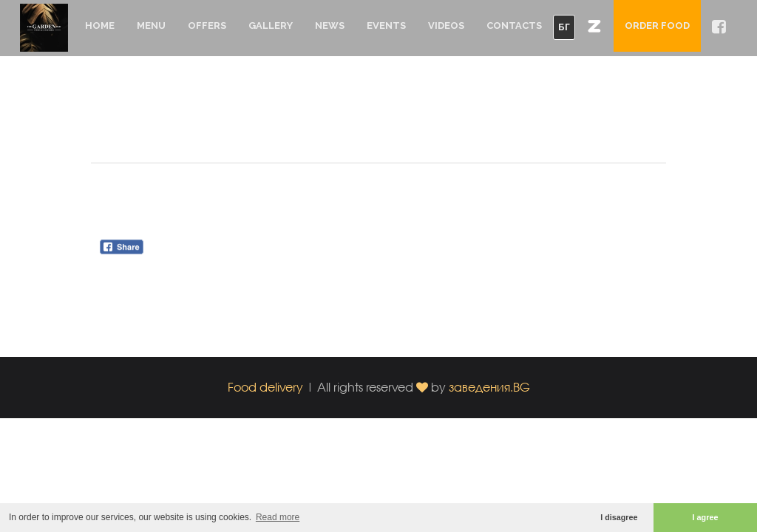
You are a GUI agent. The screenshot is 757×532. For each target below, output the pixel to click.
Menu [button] (151, 25)
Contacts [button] (514, 25)
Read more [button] (278, 517)
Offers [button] (207, 25)
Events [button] (386, 25)
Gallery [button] (271, 25)
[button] (594, 26)
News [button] (330, 25)
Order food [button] (657, 25)
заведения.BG (489, 387)
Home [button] (100, 25)
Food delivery (265, 387)
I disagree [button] (619, 517)
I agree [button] (706, 517)
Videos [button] (446, 25)
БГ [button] (564, 27)
